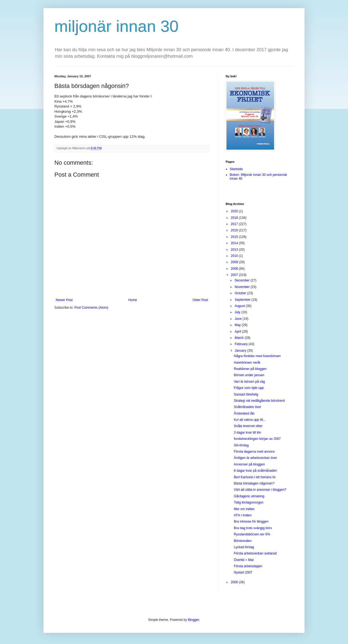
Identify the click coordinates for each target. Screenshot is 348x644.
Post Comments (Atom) (91, 308)
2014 (235, 243)
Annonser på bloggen (249, 464)
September (243, 300)
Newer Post (64, 300)
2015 (235, 237)
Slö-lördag (241, 445)
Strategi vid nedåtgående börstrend (259, 401)
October (241, 293)
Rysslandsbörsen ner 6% (252, 534)
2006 (235, 582)
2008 (235, 269)
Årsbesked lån (244, 413)
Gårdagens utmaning (249, 496)
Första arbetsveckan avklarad (255, 553)
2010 (235, 256)
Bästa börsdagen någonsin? (254, 483)
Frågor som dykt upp (249, 388)
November (243, 287)
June (239, 319)
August (240, 306)
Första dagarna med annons (254, 452)
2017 (235, 224)
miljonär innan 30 (116, 26)
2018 (235, 218)
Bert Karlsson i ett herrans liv (255, 477)
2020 (235, 211)
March (240, 338)
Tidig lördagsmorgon (249, 502)
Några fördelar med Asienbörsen (257, 356)
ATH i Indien (243, 515)
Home (133, 300)
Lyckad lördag (244, 547)
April (238, 332)
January (241, 351)
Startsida (236, 169)
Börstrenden (243, 541)
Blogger (193, 620)
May (238, 325)
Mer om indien (244, 509)
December (243, 280)
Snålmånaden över (248, 407)
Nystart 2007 (243, 572)
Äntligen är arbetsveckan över (255, 458)
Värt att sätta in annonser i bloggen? (260, 490)
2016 (235, 230)
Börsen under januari (249, 375)
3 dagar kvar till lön (248, 433)
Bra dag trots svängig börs (253, 528)
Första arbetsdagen (248, 566)
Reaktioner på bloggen (250, 369)
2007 (235, 275)
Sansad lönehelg (246, 394)
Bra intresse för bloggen (251, 522)
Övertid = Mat (244, 560)
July (238, 312)
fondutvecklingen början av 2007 (257, 439)
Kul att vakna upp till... (250, 420)
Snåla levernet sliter (248, 426)
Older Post (200, 300)
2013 (235, 250)
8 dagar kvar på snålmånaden (255, 471)
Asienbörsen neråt (247, 363)
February (242, 344)
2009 (235, 262)
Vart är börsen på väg (249, 382)
